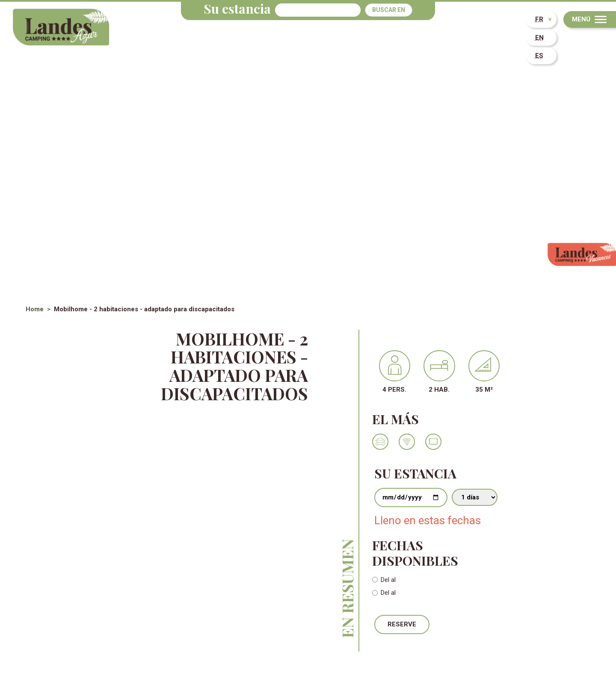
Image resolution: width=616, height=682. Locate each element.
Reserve (402, 624)
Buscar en (389, 10)
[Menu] (590, 19)
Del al (388, 580)
